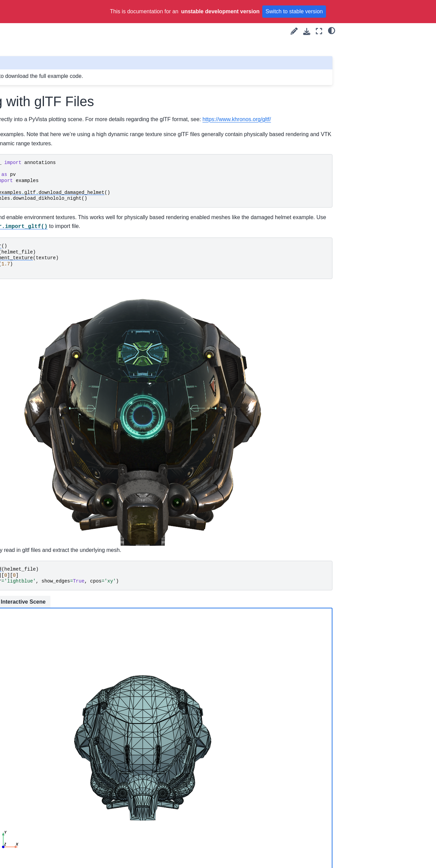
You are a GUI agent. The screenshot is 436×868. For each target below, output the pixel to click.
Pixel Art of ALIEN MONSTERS (39, 36)
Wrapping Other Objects (46, 329)
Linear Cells (33, 232)
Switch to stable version (294, 11)
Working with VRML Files (47, 254)
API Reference (25, 856)
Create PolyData (38, 84)
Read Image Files (39, 286)
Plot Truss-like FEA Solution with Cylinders (50, 187)
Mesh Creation (31, 394)
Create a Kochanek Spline (48, 454)
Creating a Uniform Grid (46, 202)
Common (24, 835)
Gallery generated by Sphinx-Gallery (299, 831)
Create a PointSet (39, 73)
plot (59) (23, 362)
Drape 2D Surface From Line (46, 409)
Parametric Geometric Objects (44, 469)
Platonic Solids (36, 51)
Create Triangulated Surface (50, 173)
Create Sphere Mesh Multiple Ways (42, 128)
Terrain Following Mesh (45, 318)
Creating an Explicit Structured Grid (41, 428)
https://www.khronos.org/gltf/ (163, 128)
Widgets (23, 813)
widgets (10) (28, 373)
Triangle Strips (35, 94)
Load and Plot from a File (47, 275)
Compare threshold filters (47, 340)
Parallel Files (34, 297)
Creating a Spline (38, 143)
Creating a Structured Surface (43, 158)
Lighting (23, 824)
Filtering (23, 791)
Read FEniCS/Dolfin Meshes (51, 264)
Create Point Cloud (41, 62)
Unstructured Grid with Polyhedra (44, 109)
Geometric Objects (40, 443)
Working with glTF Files (47, 243)
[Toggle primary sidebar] (99, 31)
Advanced (25, 845)
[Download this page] (307, 31)
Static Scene (119, 544)
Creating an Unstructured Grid (47, 217)
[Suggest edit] (294, 31)
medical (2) (26, 351)
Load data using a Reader (48, 308)
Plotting (22, 802)
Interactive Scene (169, 543)
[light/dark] (332, 30)
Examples (20, 383)
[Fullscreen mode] (319, 31)
